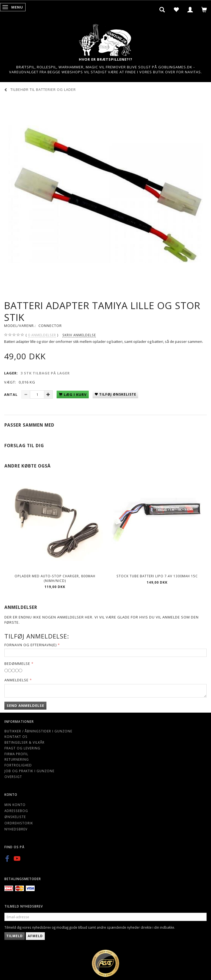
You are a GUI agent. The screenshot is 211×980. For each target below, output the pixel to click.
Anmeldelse (16, 680)
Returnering (17, 759)
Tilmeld (15, 936)
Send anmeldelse (25, 705)
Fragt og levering (22, 748)
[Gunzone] (105, 39)
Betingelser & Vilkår (24, 742)
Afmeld (35, 936)
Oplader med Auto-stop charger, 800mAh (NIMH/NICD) (55, 578)
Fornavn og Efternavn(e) (30, 645)
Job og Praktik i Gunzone (29, 771)
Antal (11, 394)
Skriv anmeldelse (79, 335)
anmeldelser (42, 335)
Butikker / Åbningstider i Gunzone (38, 731)
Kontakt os (16, 737)
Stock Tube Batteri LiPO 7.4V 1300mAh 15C (157, 576)
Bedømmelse (17, 663)
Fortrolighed (18, 765)
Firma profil (16, 754)
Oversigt (13, 777)
